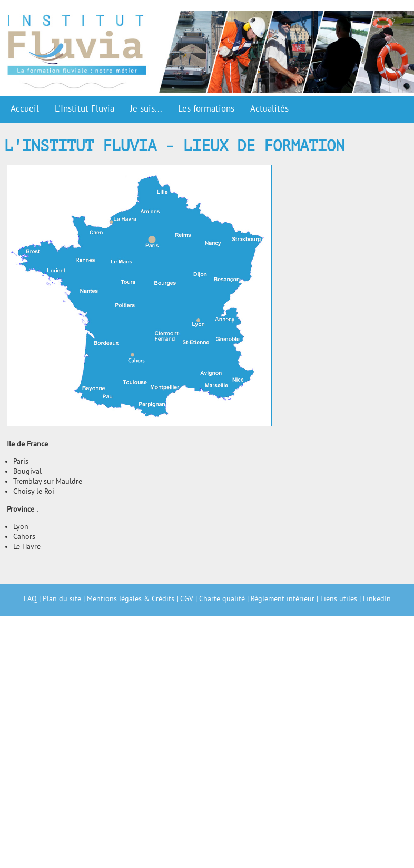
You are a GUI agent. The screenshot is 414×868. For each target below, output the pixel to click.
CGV (187, 599)
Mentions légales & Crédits (131, 599)
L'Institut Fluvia (85, 109)
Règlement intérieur (283, 599)
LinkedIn (377, 599)
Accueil (25, 109)
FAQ (30, 599)
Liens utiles (339, 599)
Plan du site (62, 599)
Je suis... (146, 109)
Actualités (269, 109)
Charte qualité (222, 599)
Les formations (206, 109)
